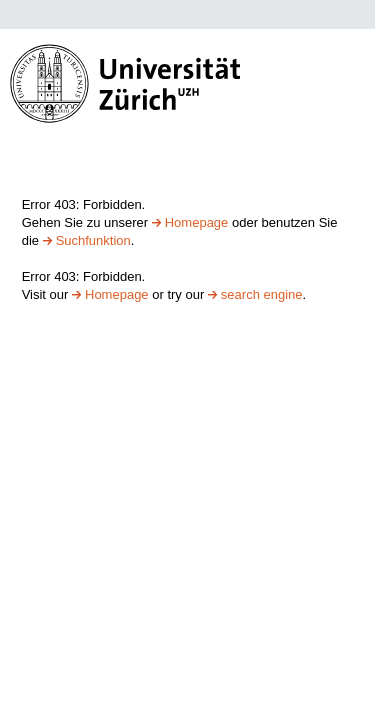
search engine (262, 294)
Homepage (197, 222)
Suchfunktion (93, 240)
